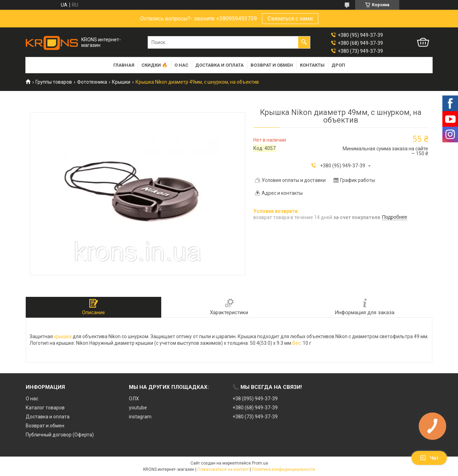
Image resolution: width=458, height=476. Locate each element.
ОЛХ (134, 399)
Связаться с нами (290, 19)
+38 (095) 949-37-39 (255, 399)
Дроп (338, 65)
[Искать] (304, 42)
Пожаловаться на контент (223, 469)
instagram (140, 417)
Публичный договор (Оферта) (60, 435)
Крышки (121, 82)
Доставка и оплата (219, 65)
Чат (429, 458)
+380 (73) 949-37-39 (255, 417)
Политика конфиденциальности (284, 469)
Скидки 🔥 (154, 65)
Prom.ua (260, 463)
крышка (63, 336)
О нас (181, 65)
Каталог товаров (45, 408)
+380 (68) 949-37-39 (255, 408)
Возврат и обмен (272, 65)
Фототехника (92, 82)
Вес (296, 343)
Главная (124, 65)
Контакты (312, 65)
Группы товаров (54, 82)
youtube (138, 408)
